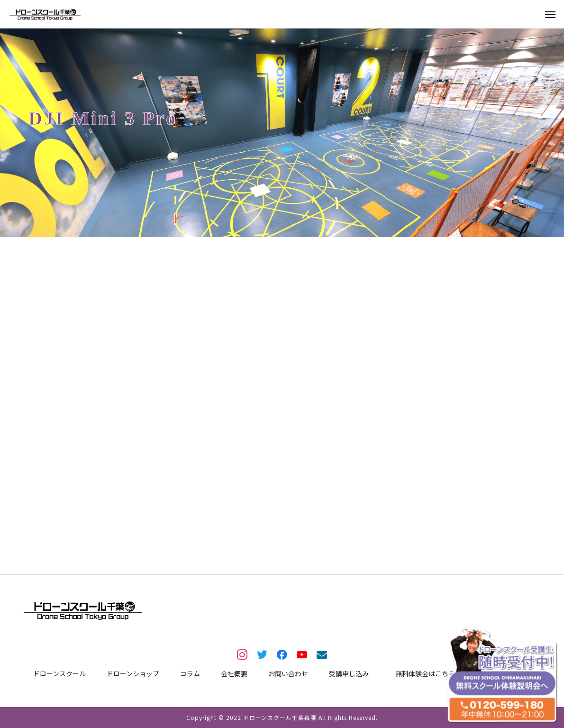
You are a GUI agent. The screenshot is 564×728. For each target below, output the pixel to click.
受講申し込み (349, 673)
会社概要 (234, 673)
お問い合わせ (288, 673)
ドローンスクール (59, 673)
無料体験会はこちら (425, 673)
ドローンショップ (133, 673)
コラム (190, 673)
